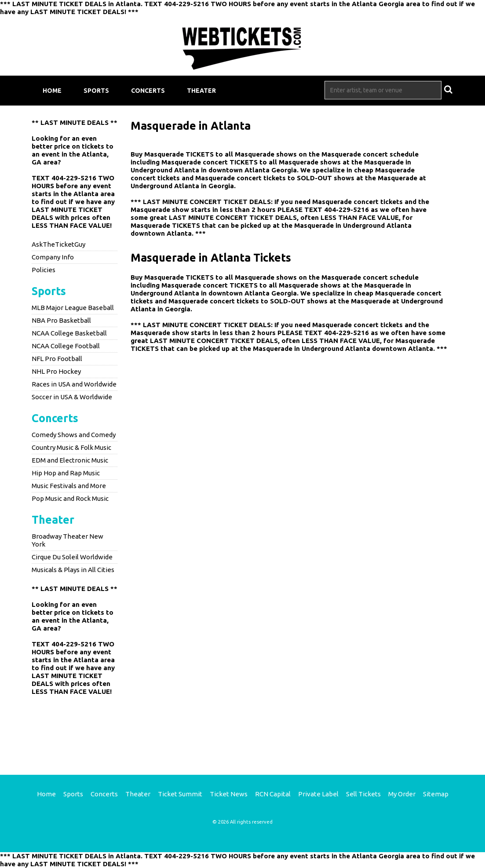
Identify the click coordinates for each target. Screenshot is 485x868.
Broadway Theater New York (67, 540)
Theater (201, 91)
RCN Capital (273, 794)
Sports (96, 91)
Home (52, 91)
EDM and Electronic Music (70, 460)
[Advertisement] (243, 729)
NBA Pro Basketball (61, 320)
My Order (402, 794)
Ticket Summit (180, 794)
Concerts (148, 91)
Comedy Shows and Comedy (74, 435)
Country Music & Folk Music (71, 447)
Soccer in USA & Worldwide (72, 397)
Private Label (318, 794)
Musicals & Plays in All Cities (73, 570)
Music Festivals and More (69, 486)
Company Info (53, 257)
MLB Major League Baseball (73, 308)
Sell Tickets (363, 794)
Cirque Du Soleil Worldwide (72, 557)
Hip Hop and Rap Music (66, 473)
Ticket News (229, 794)
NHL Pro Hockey (56, 371)
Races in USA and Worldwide (74, 384)
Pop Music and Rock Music (70, 498)
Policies (44, 270)
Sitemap (436, 794)
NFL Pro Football (57, 359)
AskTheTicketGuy (58, 244)
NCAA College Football (66, 346)
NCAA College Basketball (69, 333)
